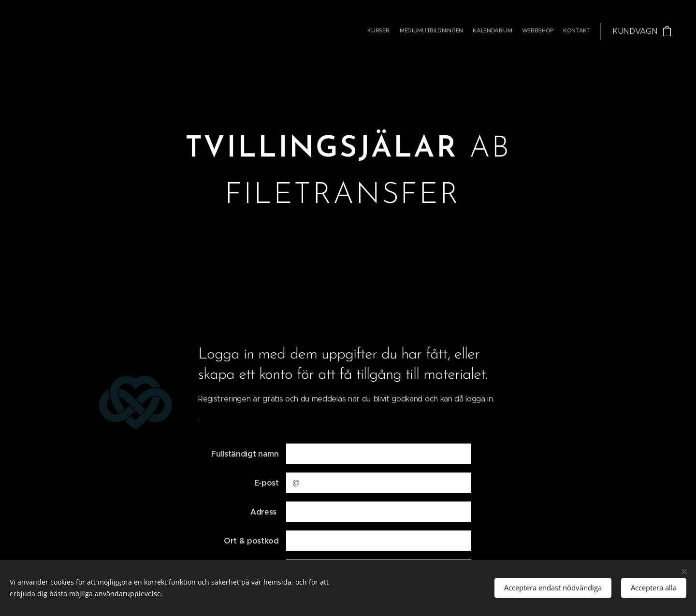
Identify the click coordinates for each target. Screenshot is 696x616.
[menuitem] (553, 31)
